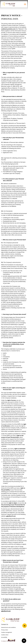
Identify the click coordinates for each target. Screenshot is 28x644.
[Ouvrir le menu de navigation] (25, 4)
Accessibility (4, 637)
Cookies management (7, 632)
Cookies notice (5, 635)
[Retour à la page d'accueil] (9, 4)
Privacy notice (5, 630)
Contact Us (5, 624)
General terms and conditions (8, 627)
